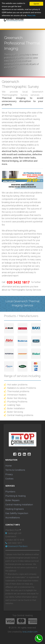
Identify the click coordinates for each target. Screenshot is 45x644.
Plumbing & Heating (15, 496)
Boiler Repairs (12, 500)
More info (31, 15)
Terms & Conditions (15, 470)
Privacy (9, 474)
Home (9, 466)
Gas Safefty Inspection (17, 513)
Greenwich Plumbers (18, 546)
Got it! (36, 4)
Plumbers (10, 492)
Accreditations (13, 518)
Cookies (9, 479)
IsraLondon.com (30, 632)
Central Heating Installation (19, 505)
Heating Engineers (15, 509)
